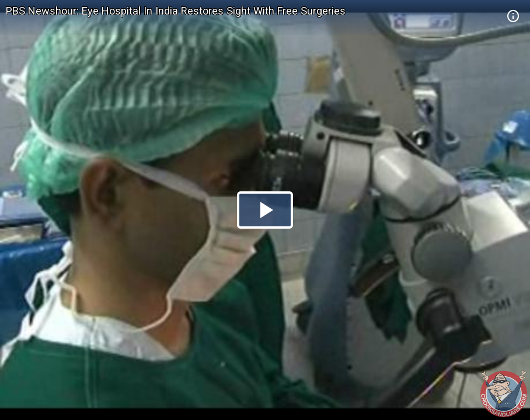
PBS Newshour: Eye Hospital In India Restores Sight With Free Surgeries (176, 11)
